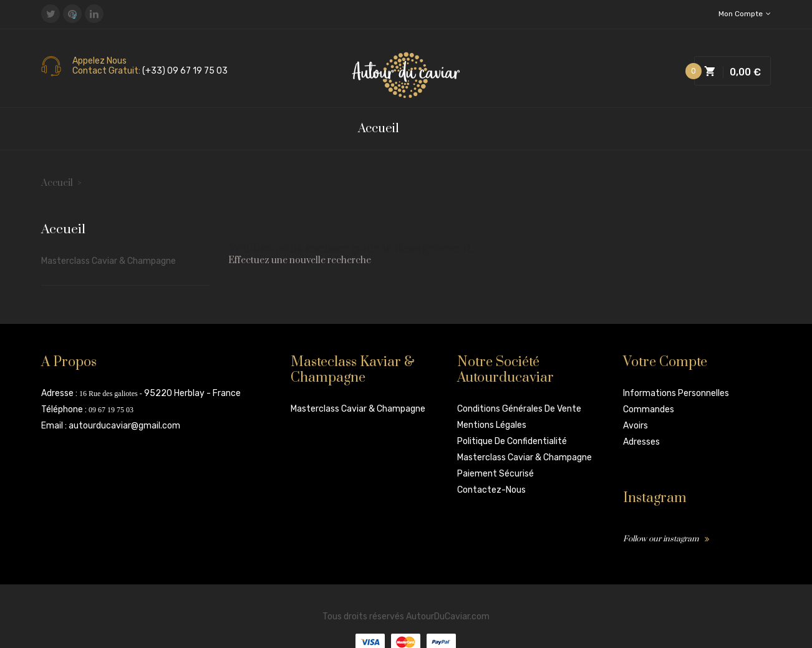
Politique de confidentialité (512, 441)
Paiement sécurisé (495, 474)
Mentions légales (492, 425)
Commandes (649, 409)
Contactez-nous (491, 490)
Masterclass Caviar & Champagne (109, 261)
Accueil (63, 230)
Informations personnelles (676, 393)
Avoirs (636, 426)
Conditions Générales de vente (519, 409)
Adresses (641, 442)
